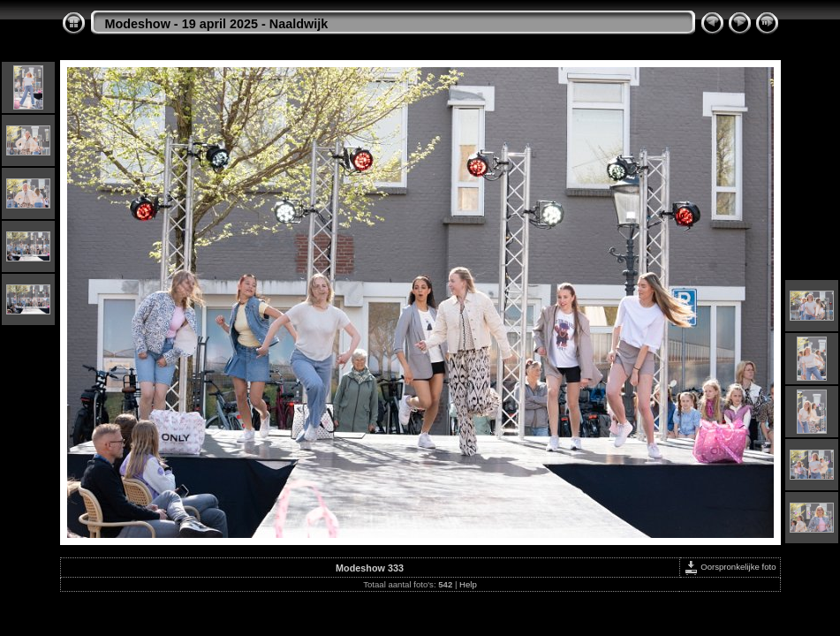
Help (468, 584)
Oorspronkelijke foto (730, 567)
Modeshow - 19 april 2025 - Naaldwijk (217, 24)
